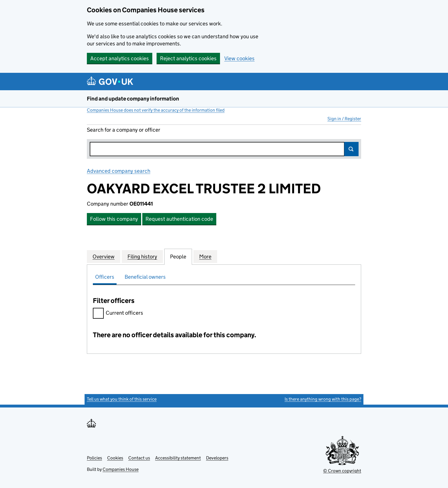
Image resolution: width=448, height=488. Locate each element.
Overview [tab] (104, 256)
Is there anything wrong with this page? (323, 399)
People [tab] (178, 256)
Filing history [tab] (142, 256)
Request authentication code (179, 219)
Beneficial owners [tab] (145, 277)
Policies (94, 458)
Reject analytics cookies (188, 58)
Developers (217, 458)
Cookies (115, 458)
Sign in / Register (344, 119)
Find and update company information (133, 99)
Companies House (121, 469)
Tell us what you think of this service (122, 399)
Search (351, 149)
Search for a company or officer (124, 130)
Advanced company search (119, 171)
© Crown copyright (342, 471)
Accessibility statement (178, 458)
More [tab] (205, 256)
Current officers (118, 314)
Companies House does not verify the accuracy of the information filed (156, 110)
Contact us (139, 458)
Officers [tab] (105, 277)
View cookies (239, 58)
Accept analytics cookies (120, 58)
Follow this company (114, 219)
